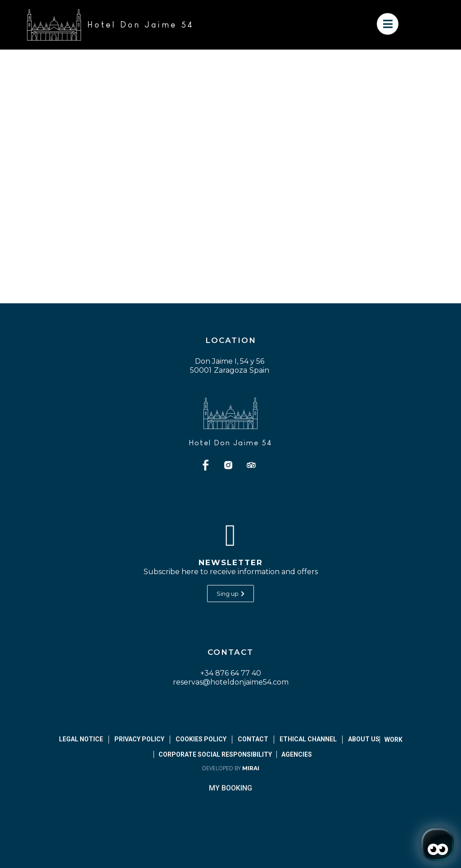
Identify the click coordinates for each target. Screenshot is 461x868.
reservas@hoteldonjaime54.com (231, 682)
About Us (364, 739)
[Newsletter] (230, 535)
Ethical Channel (308, 739)
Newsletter (231, 562)
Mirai (251, 768)
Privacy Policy (139, 739)
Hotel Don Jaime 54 (230, 443)
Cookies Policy (201, 739)
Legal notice (81, 739)
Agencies (297, 754)
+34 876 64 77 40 (231, 673)
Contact (253, 739)
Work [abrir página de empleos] (393, 740)
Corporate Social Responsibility (215, 754)
